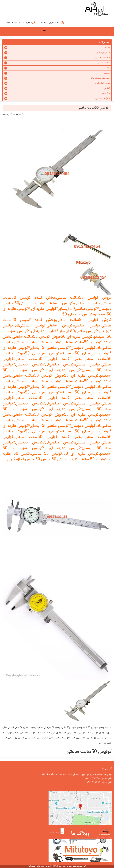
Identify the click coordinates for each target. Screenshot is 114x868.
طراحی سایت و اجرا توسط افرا (39, 866)
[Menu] (45, 32)
